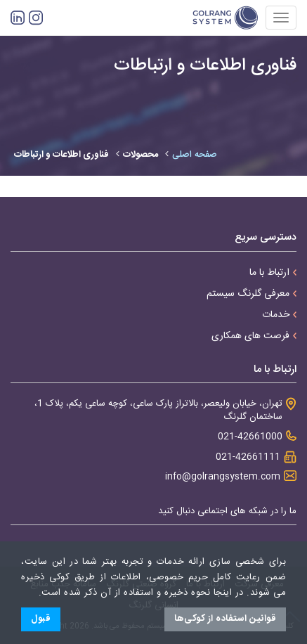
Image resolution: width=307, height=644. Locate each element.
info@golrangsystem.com (223, 477)
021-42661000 (250, 437)
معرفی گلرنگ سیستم (252, 294)
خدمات (279, 315)
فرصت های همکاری (254, 336)
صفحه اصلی (195, 155)
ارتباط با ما (273, 273)
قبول (41, 619)
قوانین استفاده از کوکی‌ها (225, 619)
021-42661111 (248, 457)
